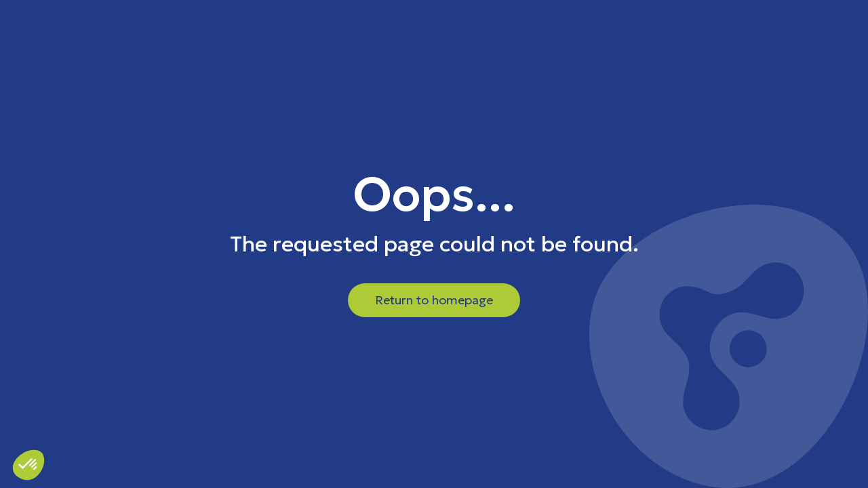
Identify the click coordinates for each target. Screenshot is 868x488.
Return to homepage (434, 300)
